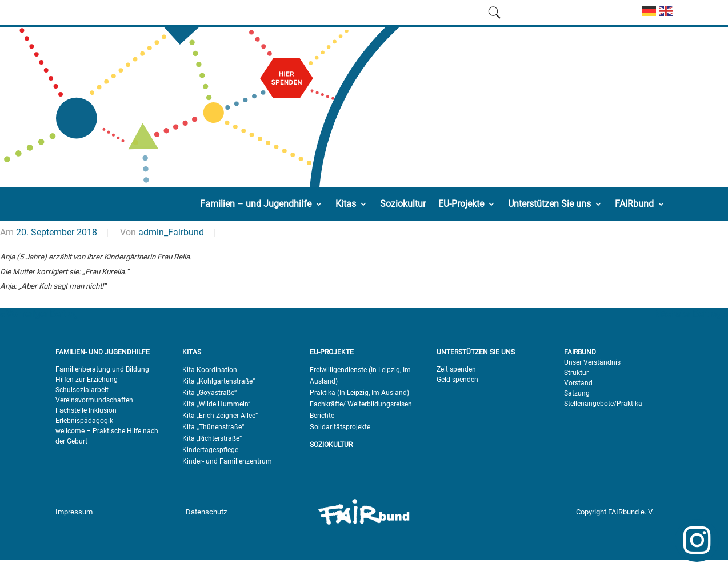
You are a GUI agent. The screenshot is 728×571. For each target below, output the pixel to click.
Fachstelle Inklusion (86, 410)
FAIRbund (634, 204)
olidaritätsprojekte (342, 427)
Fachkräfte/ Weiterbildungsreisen (361, 404)
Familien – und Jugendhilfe (256, 204)
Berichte (322, 416)
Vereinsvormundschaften (94, 400)
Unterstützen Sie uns (549, 204)
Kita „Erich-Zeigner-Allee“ (220, 416)
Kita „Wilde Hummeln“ (216, 404)
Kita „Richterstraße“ (212, 438)
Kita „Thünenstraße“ (213, 427)
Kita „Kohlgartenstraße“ (219, 381)
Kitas (346, 204)
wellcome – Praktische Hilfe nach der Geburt (107, 436)
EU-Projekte (461, 204)
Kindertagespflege (210, 450)
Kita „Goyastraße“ (209, 393)
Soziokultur (403, 204)
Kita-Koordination (210, 370)
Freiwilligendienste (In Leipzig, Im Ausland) (360, 376)
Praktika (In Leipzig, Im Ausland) (359, 393)
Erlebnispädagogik (84, 421)
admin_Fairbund (171, 232)
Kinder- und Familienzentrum (227, 461)
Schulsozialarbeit (82, 390)
